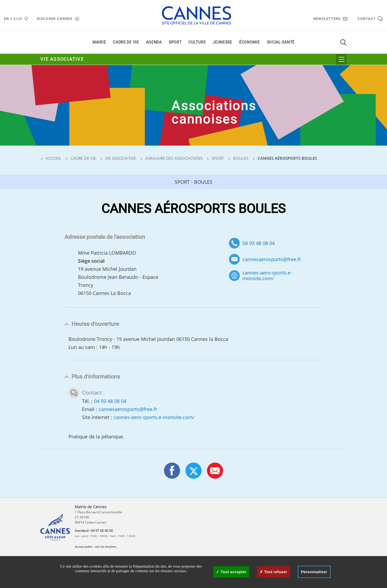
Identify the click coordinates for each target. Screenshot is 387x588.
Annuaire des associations (174, 158)
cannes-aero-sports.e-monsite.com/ (267, 275)
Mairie (99, 43)
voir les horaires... (107, 547)
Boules (241, 158)
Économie (250, 43)
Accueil (51, 158)
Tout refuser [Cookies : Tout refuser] (273, 572)
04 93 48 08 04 (259, 243)
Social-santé (281, 43)
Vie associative (62, 59)
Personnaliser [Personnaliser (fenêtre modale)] (314, 572)
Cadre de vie (126, 43)
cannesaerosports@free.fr (272, 259)
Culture (197, 43)
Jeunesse (222, 43)
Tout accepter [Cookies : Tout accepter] (231, 572)
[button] (215, 471)
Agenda (154, 43)
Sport (175, 43)
